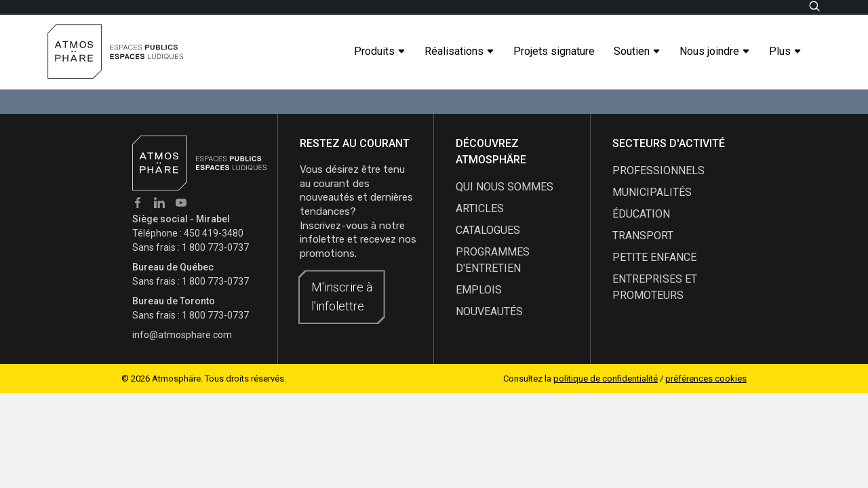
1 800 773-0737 (215, 247)
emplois (479, 290)
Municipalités (652, 192)
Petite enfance (654, 257)
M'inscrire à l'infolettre (342, 297)
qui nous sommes (505, 187)
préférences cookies (706, 379)
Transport (643, 236)
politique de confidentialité (606, 379)
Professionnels (658, 170)
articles (480, 208)
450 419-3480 (214, 233)
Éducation (641, 214)
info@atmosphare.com (182, 335)
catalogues (488, 230)
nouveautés (489, 311)
